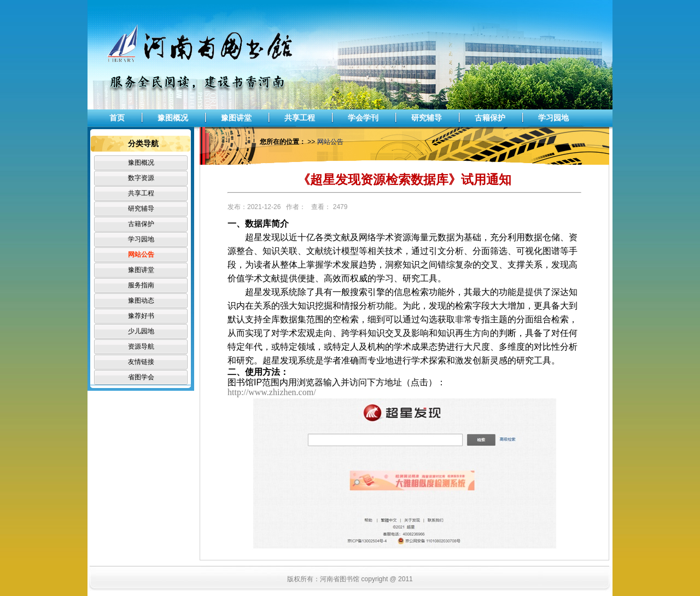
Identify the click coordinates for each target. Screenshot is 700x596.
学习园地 (553, 118)
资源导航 (141, 346)
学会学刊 (363, 118)
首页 (117, 118)
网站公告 (141, 254)
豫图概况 (173, 118)
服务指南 (141, 285)
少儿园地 (141, 331)
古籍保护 (490, 118)
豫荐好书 (141, 316)
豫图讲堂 (236, 118)
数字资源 (141, 178)
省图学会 (141, 377)
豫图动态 (141, 300)
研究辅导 (427, 118)
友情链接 (141, 362)
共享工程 (300, 118)
